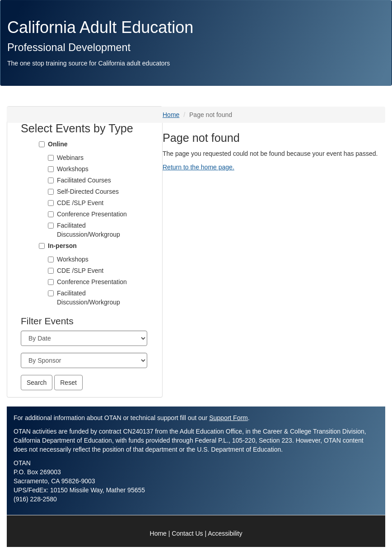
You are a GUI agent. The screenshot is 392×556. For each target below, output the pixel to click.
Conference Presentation (92, 214)
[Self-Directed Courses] (51, 192)
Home (171, 115)
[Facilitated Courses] (51, 180)
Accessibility (225, 533)
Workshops (73, 259)
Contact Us (187, 533)
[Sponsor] (84, 360)
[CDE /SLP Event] (51, 203)
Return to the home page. (198, 167)
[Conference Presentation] (51, 214)
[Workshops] (51, 259)
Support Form (229, 418)
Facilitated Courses (84, 180)
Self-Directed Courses (88, 192)
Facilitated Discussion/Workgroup (89, 230)
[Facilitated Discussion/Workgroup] (51, 226)
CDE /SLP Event (80, 203)
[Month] (84, 338)
